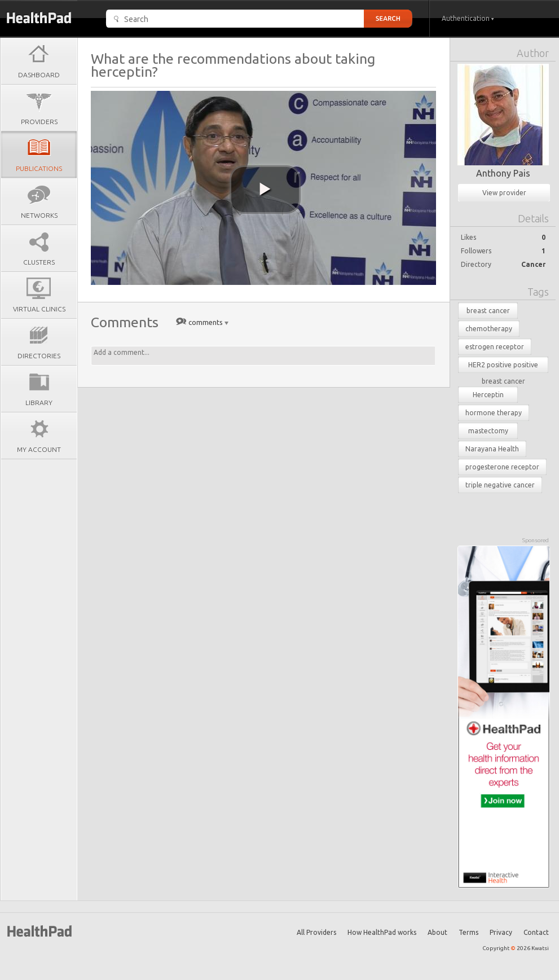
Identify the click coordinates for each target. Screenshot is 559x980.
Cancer (533, 264)
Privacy (501, 932)
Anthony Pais (503, 173)
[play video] (265, 190)
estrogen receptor (495, 347)
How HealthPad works (382, 932)
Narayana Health (492, 449)
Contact (536, 932)
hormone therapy (494, 413)
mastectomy (488, 431)
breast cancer (488, 311)
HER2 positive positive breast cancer (503, 367)
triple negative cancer (500, 485)
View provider (504, 193)
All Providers (316, 932)
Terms (468, 932)
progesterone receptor (502, 467)
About (437, 932)
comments (206, 322)
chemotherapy (489, 329)
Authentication (468, 18)
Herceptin (488, 395)
